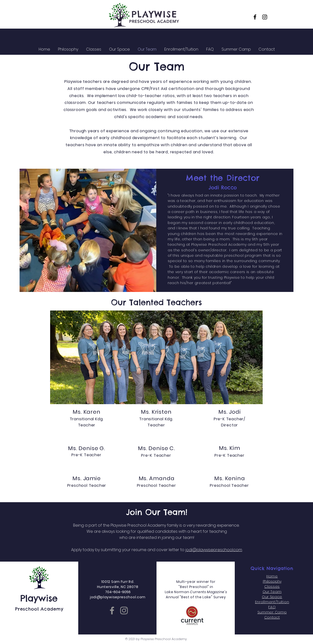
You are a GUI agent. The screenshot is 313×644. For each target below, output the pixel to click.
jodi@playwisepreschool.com (214, 550)
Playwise (39, 598)
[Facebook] (255, 17)
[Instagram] (265, 17)
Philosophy (272, 581)
